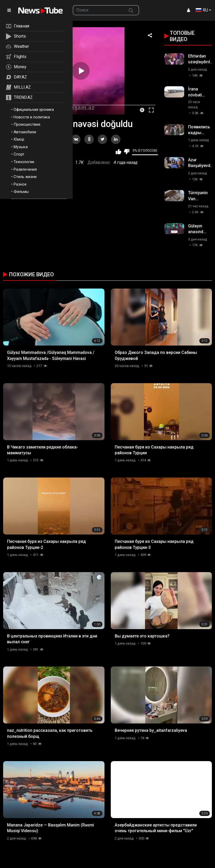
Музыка (21, 147)
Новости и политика (32, 117)
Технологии (24, 162)
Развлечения (25, 169)
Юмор (19, 139)
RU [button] (202, 10)
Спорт (19, 154)
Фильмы (21, 192)
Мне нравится (118, 152)
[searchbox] (98, 10)
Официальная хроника (34, 110)
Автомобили (25, 132)
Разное (20, 184)
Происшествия (27, 124)
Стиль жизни (25, 177)
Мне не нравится (127, 152)
